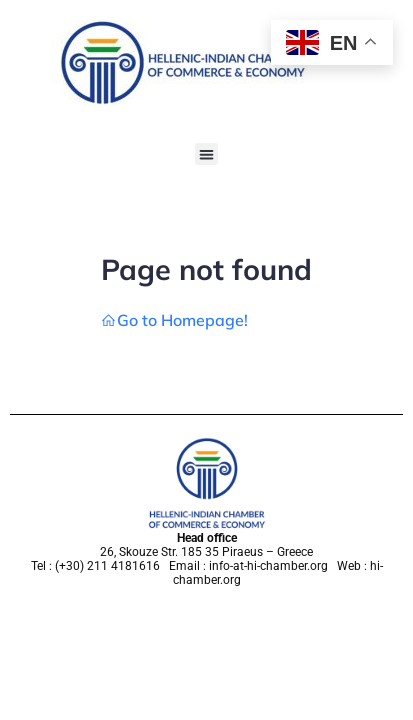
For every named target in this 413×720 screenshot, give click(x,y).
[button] (206, 154)
